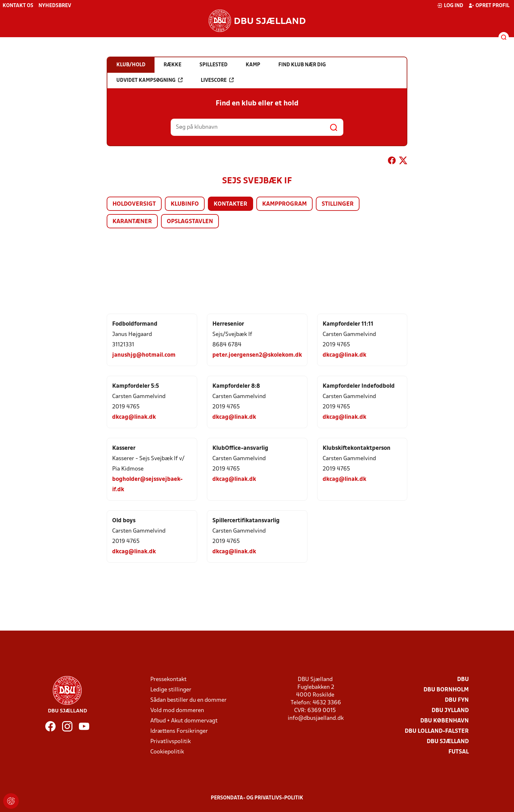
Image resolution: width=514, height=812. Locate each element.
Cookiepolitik (167, 752)
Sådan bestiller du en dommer (188, 700)
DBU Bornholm (446, 690)
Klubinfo (185, 204)
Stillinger (338, 204)
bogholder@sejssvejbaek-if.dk (147, 485)
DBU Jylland (450, 711)
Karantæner (132, 222)
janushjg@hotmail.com (144, 355)
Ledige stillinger (171, 690)
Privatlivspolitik (171, 742)
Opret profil (489, 5)
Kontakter (230, 204)
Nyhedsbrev (55, 6)
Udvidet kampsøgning (150, 80)
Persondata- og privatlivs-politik (257, 798)
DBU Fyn (457, 700)
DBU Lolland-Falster (437, 731)
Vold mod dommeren (177, 711)
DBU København (444, 721)
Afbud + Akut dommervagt (184, 721)
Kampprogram (284, 204)
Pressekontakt (168, 680)
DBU (463, 680)
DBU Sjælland (448, 742)
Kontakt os (18, 6)
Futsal (459, 752)
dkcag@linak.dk (344, 355)
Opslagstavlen (190, 222)
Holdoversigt (134, 204)
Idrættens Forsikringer (179, 731)
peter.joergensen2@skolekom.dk (257, 355)
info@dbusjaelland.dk (316, 718)
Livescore (217, 80)
